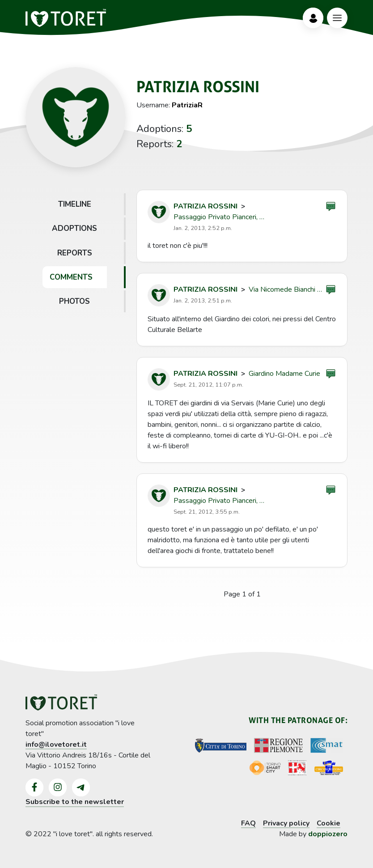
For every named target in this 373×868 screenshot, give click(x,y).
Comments (71, 277)
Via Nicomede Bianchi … (285, 289)
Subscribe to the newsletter (75, 802)
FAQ (248, 823)
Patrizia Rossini (206, 206)
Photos (74, 301)
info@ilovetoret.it (56, 745)
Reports (75, 253)
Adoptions (74, 228)
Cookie (328, 823)
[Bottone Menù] (337, 18)
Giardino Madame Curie (284, 374)
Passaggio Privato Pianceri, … (219, 217)
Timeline (75, 204)
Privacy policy (286, 823)
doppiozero (328, 834)
